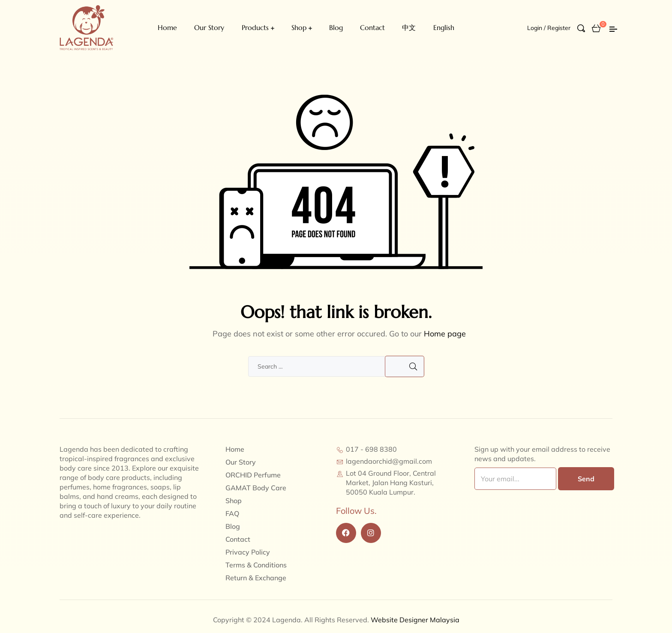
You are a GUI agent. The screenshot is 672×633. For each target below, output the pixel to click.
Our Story (209, 27)
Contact (372, 27)
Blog (336, 27)
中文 (409, 27)
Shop (299, 27)
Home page (445, 334)
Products (255, 27)
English (444, 27)
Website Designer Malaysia (415, 620)
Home (167, 27)
